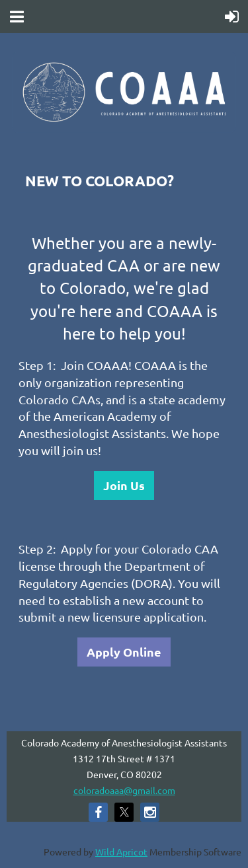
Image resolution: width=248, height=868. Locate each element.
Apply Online (124, 652)
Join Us (124, 485)
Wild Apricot (121, 851)
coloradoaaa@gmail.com (124, 790)
